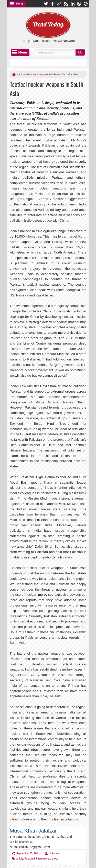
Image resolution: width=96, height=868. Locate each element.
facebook (52, 4)
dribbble (79, 4)
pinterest (86, 4)
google (59, 4)
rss (66, 4)
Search (80, 52)
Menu (20, 4)
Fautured (30, 859)
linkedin (72, 4)
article (20, 859)
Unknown (54, 853)
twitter (46, 4)
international (43, 859)
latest (55, 859)
